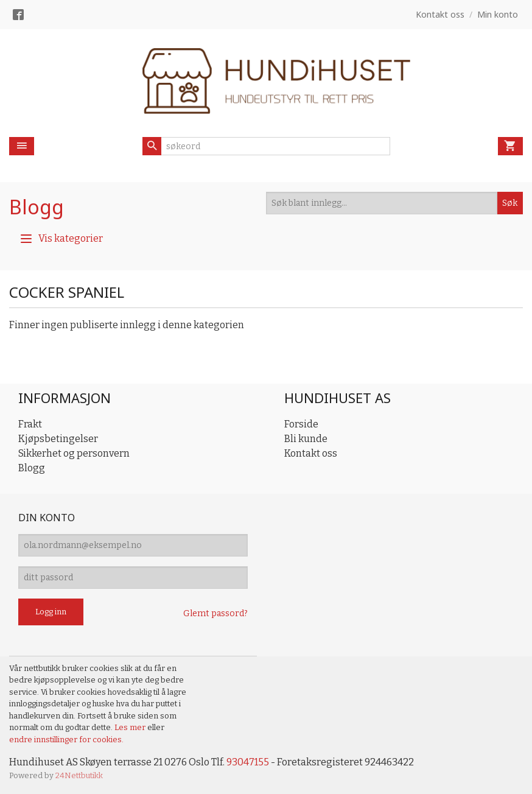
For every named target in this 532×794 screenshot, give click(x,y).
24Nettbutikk (79, 775)
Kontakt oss (311, 453)
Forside (301, 424)
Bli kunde (306, 439)
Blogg (37, 207)
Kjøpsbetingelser (58, 439)
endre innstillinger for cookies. (66, 740)
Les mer (131, 727)
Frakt (30, 424)
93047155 (248, 762)
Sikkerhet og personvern (74, 453)
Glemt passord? (215, 613)
